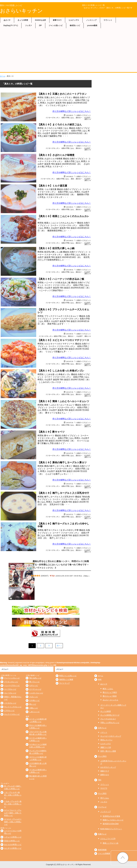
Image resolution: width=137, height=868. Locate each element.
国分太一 (79, 118)
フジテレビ (102, 807)
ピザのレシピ (9, 711)
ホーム (3, 76)
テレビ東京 (102, 793)
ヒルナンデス (74, 20)
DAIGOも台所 (40, 20)
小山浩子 (79, 336)
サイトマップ (64, 683)
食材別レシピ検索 (66, 679)
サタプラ (104, 788)
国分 (73, 179)
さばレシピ (34, 697)
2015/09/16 (70, 270)
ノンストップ (91, 20)
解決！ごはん (108, 689)
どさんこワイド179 (108, 839)
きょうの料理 (23, 20)
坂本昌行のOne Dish (111, 824)
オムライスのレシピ (12, 714)
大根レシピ (34, 708)
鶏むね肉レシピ (35, 678)
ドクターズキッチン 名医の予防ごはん (60, 118)
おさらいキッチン (21, 11)
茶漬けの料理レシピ (12, 841)
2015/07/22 (70, 484)
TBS (100, 780)
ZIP (40, 25)
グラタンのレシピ (11, 682)
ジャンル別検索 (104, 853)
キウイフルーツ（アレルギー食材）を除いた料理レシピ (13, 813)
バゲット (104, 732)
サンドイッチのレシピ (13, 707)
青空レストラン (106, 740)
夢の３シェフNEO (110, 692)
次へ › (59, 646)
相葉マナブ (105, 771)
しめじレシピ (34, 712)
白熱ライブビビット (84, 115)
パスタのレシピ (10, 703)
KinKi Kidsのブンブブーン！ (111, 829)
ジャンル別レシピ (56, 25)
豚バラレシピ (34, 682)
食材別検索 (102, 850)
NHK (100, 679)
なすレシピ (34, 686)
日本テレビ (102, 728)
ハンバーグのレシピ (12, 686)
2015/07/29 (70, 361)
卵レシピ (33, 704)
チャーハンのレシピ (12, 678)
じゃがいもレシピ (36, 693)
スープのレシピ (10, 689)
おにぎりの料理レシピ (13, 848)
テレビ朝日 (102, 756)
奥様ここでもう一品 (110, 843)
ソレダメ (28, 25)
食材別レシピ (75, 25)
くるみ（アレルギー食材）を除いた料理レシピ (13, 804)
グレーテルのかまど (108, 719)
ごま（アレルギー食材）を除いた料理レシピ (13, 795)
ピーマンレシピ (35, 689)
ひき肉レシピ (34, 700)
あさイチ (7, 20)
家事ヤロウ (57, 20)
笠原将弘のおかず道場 (111, 816)
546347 (45, 576)
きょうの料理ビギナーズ (110, 715)
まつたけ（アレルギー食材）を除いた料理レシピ (13, 822)
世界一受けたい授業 (108, 751)
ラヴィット (108, 20)
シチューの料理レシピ (13, 837)
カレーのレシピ (10, 693)
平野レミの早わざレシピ (110, 723)
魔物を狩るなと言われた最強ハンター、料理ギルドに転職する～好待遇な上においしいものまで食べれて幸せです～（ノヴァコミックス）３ (61, 564)
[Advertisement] (68, 51)
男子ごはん (105, 798)
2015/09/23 (70, 115)
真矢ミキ (88, 119)
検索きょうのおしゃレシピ (113, 820)
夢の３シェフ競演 (110, 696)
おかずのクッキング (108, 767)
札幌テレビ (102, 834)
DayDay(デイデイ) (11, 25)
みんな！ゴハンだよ (110, 700)
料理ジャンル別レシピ (68, 676)
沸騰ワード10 (106, 747)
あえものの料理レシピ (13, 845)
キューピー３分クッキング (111, 736)
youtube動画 (92, 25)
